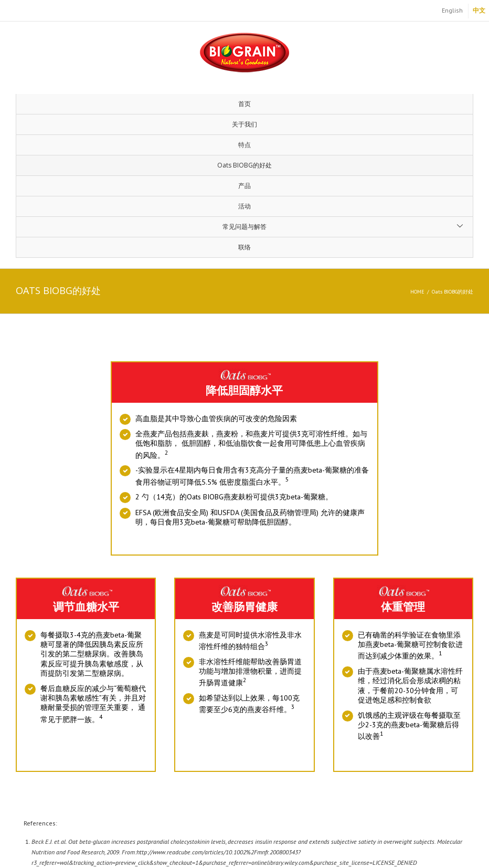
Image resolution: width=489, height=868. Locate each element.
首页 (244, 104)
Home (417, 292)
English (452, 10)
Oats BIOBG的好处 (244, 165)
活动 (244, 206)
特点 (244, 145)
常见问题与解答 (244, 227)
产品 (244, 186)
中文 (479, 10)
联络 (244, 247)
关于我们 (244, 124)
